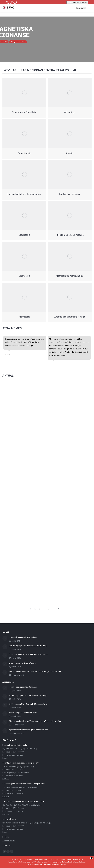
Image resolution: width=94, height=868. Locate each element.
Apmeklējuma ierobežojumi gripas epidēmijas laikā (29, 730)
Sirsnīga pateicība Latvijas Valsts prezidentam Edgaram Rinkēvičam (35, 671)
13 (58, 609)
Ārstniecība (24, 317)
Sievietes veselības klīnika (24, 112)
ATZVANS (81, 8)
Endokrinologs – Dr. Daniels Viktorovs (23, 663)
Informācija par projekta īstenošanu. (23, 637)
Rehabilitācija (24, 153)
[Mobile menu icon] (90, 8)
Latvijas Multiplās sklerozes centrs (24, 194)
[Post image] (5, 638)
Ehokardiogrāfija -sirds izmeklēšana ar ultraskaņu (28, 646)
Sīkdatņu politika (9, 841)
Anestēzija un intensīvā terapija (70, 317)
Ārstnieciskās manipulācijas (70, 276)
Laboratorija (24, 235)
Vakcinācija (70, 112)
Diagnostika (24, 276)
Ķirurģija (70, 153)
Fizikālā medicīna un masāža (70, 235)
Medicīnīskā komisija (70, 194)
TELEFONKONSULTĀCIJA (77, 2)
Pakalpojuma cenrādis (18, 42)
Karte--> (6, 758)
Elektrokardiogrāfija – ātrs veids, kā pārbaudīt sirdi (28, 654)
